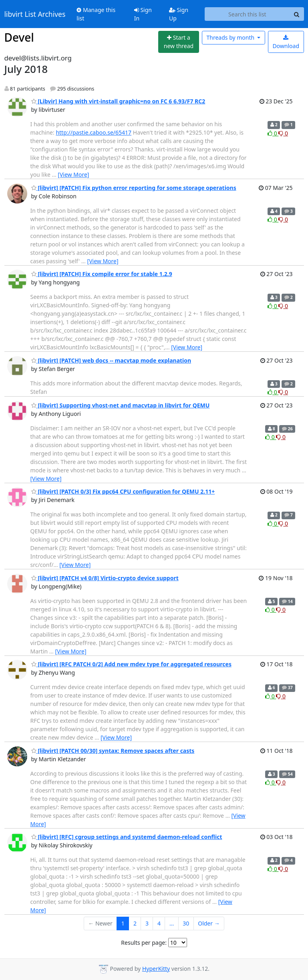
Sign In (143, 14)
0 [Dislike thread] (283, 133)
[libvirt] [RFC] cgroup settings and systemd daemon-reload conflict (127, 837)
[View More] (73, 174)
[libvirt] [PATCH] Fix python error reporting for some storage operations (134, 188)
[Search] (297, 14)
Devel (19, 37)
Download (286, 42)
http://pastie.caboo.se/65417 (94, 132)
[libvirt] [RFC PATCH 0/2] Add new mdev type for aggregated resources (131, 664)
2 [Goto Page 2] (135, 923)
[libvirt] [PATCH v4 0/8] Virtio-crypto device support (105, 578)
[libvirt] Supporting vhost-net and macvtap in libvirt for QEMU (121, 405)
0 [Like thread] (273, 133)
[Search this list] (247, 14)
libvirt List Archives (35, 14)
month (231, 37)
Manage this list (96, 14)
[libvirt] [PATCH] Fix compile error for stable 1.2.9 (102, 274)
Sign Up (179, 14)
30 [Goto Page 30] (186, 923)
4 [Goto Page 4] (159, 923)
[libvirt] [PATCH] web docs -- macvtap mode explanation (111, 360)
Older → (209, 923)
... (172, 923)
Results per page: (144, 943)
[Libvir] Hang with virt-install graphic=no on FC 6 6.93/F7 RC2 (118, 101)
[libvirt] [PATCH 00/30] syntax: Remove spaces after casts (113, 751)
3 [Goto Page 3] (147, 923)
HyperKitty (156, 969)
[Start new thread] (179, 42)
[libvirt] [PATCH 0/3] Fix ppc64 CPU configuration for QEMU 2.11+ (123, 491)
